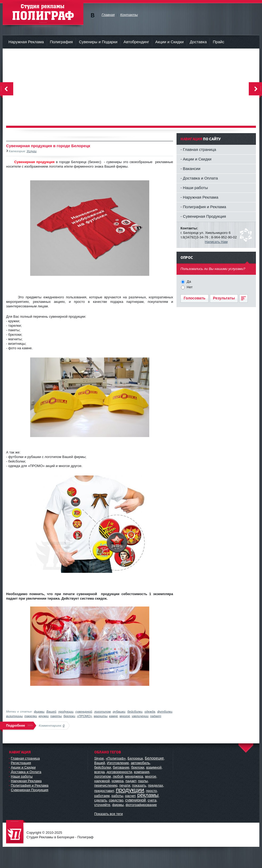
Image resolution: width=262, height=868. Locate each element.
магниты (101, 716)
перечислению (106, 785)
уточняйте (102, 805)
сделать (101, 800)
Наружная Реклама (26, 42)
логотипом (102, 711)
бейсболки (135, 711)
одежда (150, 711)
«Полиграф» (116, 758)
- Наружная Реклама (199, 197)
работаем (102, 796)
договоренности (119, 772)
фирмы (39, 711)
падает (156, 716)
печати (125, 785)
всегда (99, 772)
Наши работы (22, 776)
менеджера (134, 776)
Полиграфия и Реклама (30, 785)
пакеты (56, 716)
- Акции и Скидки (196, 159)
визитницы (14, 716)
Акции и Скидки (169, 42)
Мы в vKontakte (92, 16)
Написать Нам (216, 242)
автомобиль (140, 763)
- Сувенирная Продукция (203, 216)
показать (139, 785)
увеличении (140, 716)
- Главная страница (198, 149)
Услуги (32, 151)
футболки (165, 711)
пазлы (143, 781)
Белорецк (135, 758)
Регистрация (21, 763)
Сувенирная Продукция (30, 790)
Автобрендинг (136, 42)
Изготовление (118, 763)
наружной (102, 781)
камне (113, 716)
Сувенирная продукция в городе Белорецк (48, 146)
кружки (44, 716)
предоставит (104, 791)
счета (152, 800)
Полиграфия (62, 42)
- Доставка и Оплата (199, 178)
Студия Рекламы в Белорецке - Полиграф (16, 832)
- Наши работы (194, 188)
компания (142, 772)
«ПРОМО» (85, 716)
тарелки (31, 716)
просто (152, 791)
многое (125, 716)
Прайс (218, 42)
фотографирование (141, 805)
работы (117, 796)
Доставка (198, 42)
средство (116, 800)
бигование (121, 767)
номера (118, 781)
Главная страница (25, 758)
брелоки (69, 716)
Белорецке (154, 758)
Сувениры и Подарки (98, 42)
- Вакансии (190, 169)
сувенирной (84, 711)
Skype (99, 758)
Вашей (51, 711)
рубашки (119, 711)
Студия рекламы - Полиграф (43, 13)
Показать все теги (109, 814)
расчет (130, 796)
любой (118, 776)
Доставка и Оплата (26, 772)
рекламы (148, 795)
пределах (155, 785)
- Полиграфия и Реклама (203, 207)
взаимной (154, 767)
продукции (66, 711)
